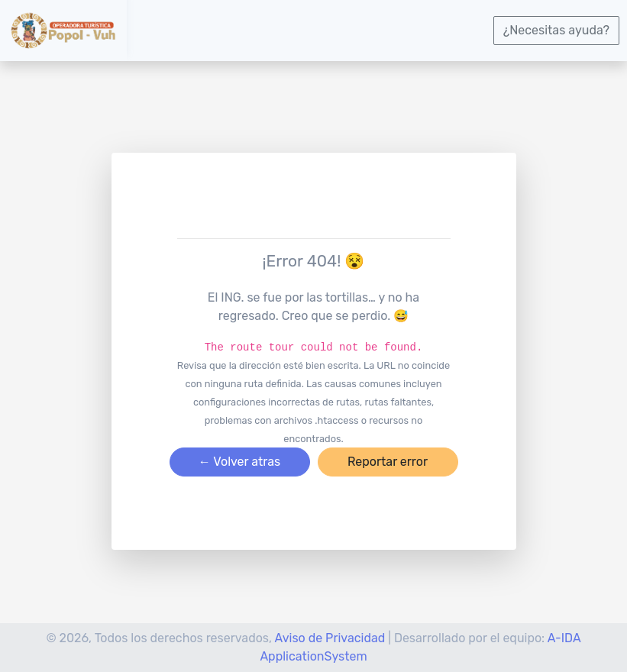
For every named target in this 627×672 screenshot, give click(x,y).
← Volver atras (239, 462)
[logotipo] (63, 30)
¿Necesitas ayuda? (556, 30)
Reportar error (388, 462)
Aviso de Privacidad (330, 638)
